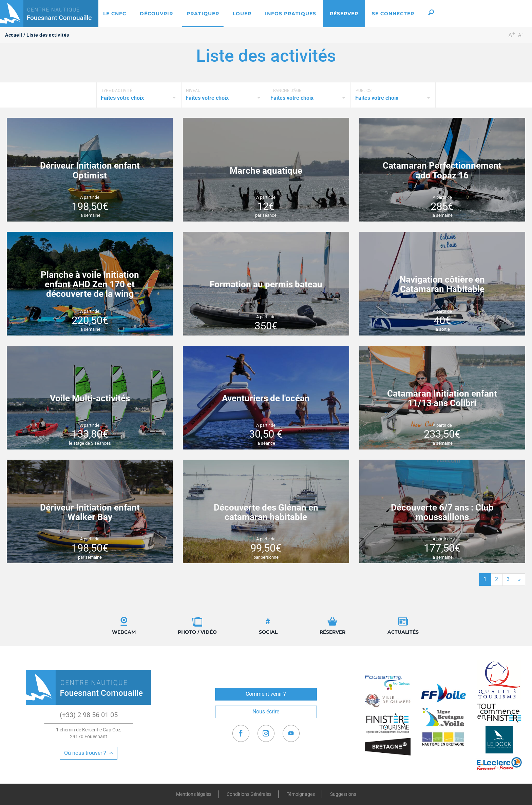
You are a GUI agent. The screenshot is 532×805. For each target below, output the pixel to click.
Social (268, 626)
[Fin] (519, 580)
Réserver (332, 626)
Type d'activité (117, 91)
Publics (364, 91)
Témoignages (301, 794)
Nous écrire (266, 712)
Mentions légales (194, 794)
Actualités (403, 626)
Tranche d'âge (286, 91)
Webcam (124, 626)
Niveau (193, 91)
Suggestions (343, 794)
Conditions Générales (249, 794)
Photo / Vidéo (197, 626)
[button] (431, 14)
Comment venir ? (266, 694)
